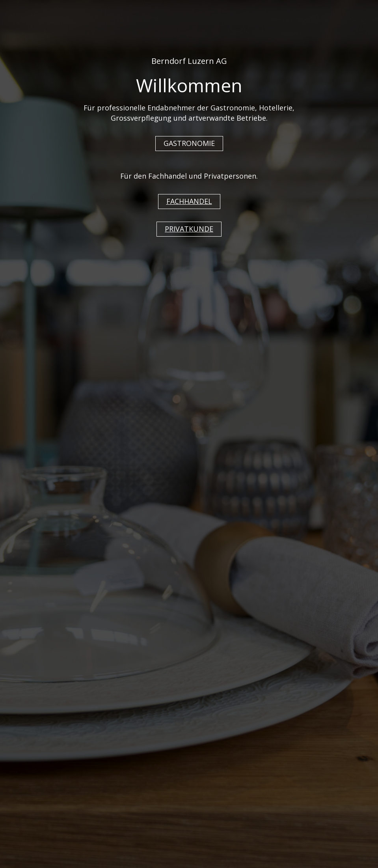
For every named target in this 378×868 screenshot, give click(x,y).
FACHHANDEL (189, 201)
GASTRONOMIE (189, 143)
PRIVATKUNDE (189, 229)
